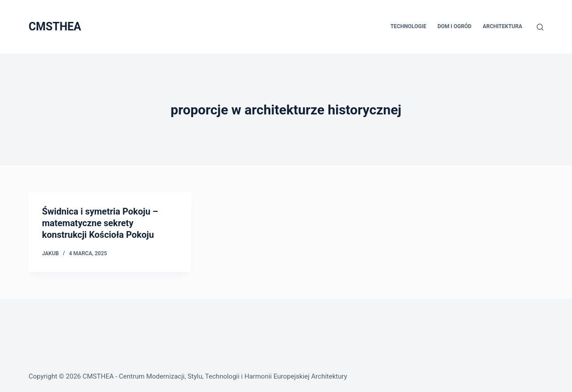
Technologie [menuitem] (408, 26)
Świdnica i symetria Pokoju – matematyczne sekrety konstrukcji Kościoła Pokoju (100, 223)
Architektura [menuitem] (502, 26)
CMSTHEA (55, 27)
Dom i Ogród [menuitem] (454, 26)
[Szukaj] (540, 27)
